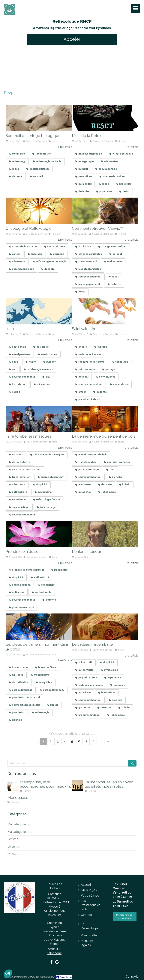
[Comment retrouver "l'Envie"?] (105, 211)
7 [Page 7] (86, 741)
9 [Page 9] (100, 741)
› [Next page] (108, 741)
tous (11, 854)
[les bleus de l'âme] (39, 627)
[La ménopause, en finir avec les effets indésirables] (78, 786)
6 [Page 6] (79, 741)
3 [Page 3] (58, 741)
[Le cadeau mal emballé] (105, 627)
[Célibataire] (105, 311)
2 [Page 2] (51, 741)
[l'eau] (39, 311)
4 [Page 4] (65, 741)
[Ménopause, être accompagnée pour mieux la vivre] (13, 786)
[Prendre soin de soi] (39, 534)
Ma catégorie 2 (18, 832)
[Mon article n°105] (105, 534)
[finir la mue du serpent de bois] (105, 419)
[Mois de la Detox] (105, 118)
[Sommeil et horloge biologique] (39, 118)
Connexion (133, 977)
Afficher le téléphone (54, 951)
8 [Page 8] (93, 741)
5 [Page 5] (72, 741)
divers (12, 847)
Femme (13, 839)
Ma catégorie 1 (18, 824)
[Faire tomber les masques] (39, 419)
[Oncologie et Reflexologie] (39, 211)
